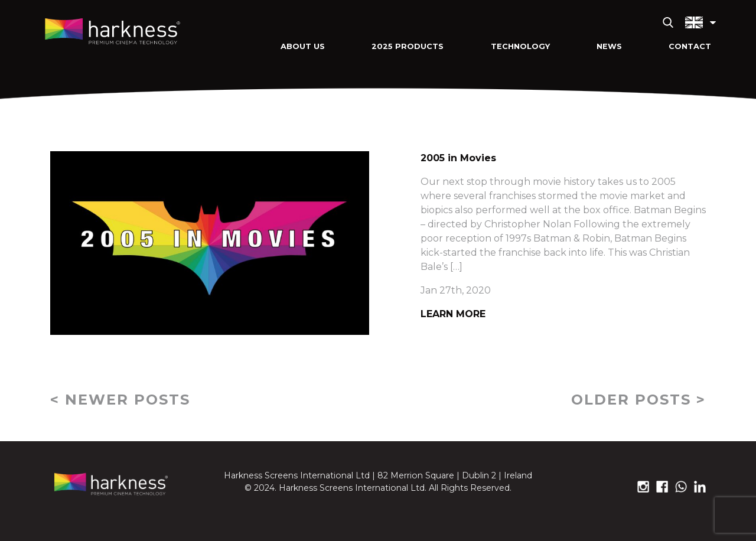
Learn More (453, 314)
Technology (520, 46)
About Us (303, 46)
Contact (690, 46)
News (609, 46)
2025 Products (408, 46)
